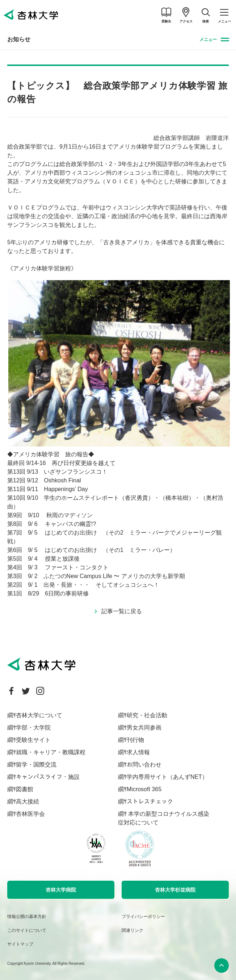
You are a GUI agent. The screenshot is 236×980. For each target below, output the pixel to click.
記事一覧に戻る (122, 611)
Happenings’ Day (66, 489)
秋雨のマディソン (69, 515)
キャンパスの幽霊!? (70, 524)
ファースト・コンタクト (77, 567)
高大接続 (28, 802)
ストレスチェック (150, 802)
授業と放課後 (62, 559)
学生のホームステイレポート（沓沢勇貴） (99, 498)
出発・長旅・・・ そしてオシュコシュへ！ (101, 585)
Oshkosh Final (62, 480)
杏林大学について (39, 715)
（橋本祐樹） (177, 498)
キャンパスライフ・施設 (48, 777)
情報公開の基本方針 (27, 917)
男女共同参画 (144, 728)
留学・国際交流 (36, 765)
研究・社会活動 (147, 715)
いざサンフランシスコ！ (76, 472)
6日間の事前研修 (67, 593)
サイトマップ (20, 944)
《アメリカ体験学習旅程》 (42, 268)
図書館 (25, 789)
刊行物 (135, 740)
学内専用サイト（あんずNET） (167, 777)
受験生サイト (33, 740)
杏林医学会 (30, 814)
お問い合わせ (144, 765)
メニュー (208, 40)
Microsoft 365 (144, 789)
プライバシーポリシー (143, 917)
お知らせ (19, 39)
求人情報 (138, 752)
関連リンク (132, 930)
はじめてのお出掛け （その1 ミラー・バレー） (113, 550)
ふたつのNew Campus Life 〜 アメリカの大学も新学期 (114, 576)
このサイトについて (27, 930)
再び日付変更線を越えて (84, 463)
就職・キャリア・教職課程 (51, 752)
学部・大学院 (33, 728)
